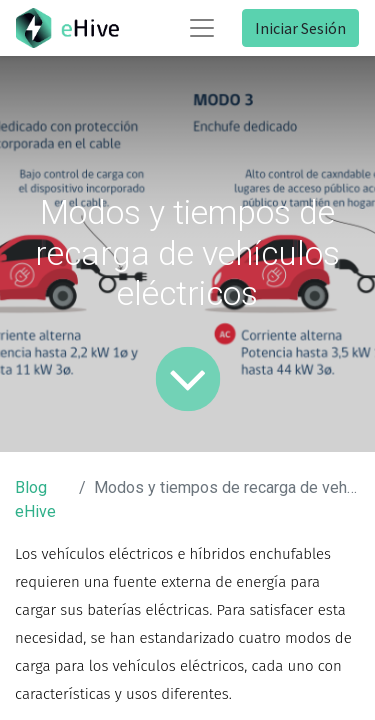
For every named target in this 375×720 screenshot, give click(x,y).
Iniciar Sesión (300, 28)
